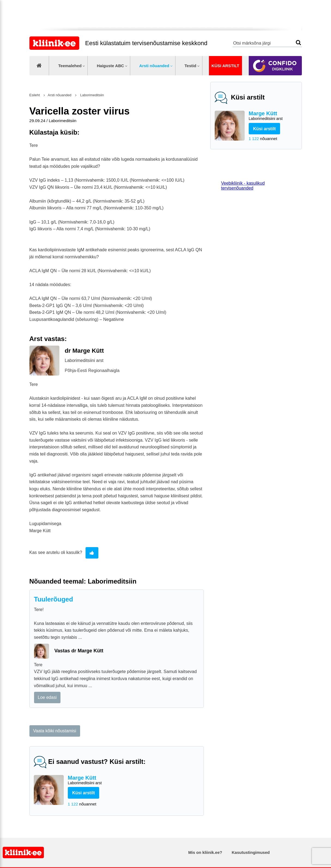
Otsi (298, 43)
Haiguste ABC (110, 66)
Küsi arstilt (225, 66)
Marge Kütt (273, 116)
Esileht (35, 95)
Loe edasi (47, 697)
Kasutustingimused (251, 852)
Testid (190, 66)
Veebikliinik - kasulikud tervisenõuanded (243, 186)
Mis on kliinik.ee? (205, 852)
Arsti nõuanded (154, 66)
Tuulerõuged (54, 599)
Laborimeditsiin (92, 95)
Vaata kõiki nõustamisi (55, 731)
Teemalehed (70, 66)
